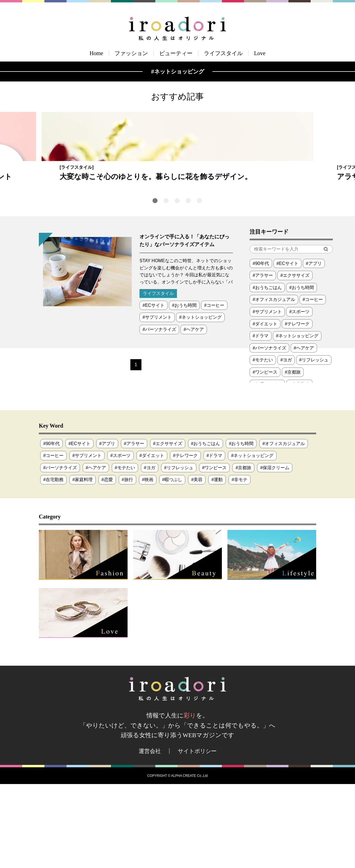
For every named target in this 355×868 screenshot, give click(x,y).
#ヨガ (286, 444)
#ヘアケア (194, 413)
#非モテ (239, 564)
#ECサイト (154, 389)
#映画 (148, 564)
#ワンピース (265, 456)
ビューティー (176, 53)
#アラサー (263, 359)
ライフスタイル (223, 53)
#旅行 (127, 564)
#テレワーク (297, 408)
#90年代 (261, 347)
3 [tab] (177, 285)
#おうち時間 (184, 389)
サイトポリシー (197, 835)
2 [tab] (166, 285)
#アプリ (314, 347)
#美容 (197, 564)
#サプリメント (157, 401)
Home (96, 53)
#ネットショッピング (200, 401)
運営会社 (150, 835)
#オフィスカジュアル (274, 384)
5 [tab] (199, 285)
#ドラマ (261, 420)
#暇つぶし (172, 564)
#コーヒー (214, 389)
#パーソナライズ (159, 413)
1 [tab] (155, 285)
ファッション (131, 53)
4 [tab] (188, 285)
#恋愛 (107, 564)
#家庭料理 (83, 564)
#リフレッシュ (314, 444)
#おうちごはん (267, 372)
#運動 (217, 564)
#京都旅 (293, 456)
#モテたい (263, 444)
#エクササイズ (295, 359)
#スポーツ (299, 396)
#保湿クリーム (275, 552)
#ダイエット (265, 408)
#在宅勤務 (53, 564)
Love (260, 53)
